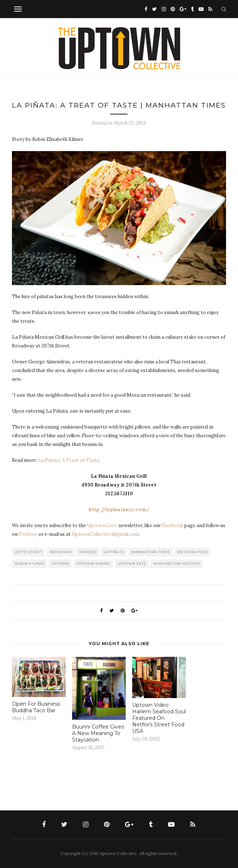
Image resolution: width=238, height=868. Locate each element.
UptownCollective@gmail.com (105, 534)
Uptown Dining (93, 564)
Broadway (61, 552)
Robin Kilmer (30, 564)
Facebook (173, 525)
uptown (60, 564)
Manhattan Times (151, 552)
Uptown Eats (132, 564)
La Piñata (114, 552)
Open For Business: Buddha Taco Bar (36, 707)
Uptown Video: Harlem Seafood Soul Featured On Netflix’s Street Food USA (159, 718)
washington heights (177, 564)
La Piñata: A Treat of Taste (69, 460)
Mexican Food (193, 552)
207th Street (29, 552)
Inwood (88, 552)
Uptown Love (102, 525)
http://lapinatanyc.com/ (119, 510)
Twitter (28, 534)
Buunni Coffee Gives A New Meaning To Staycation (98, 733)
